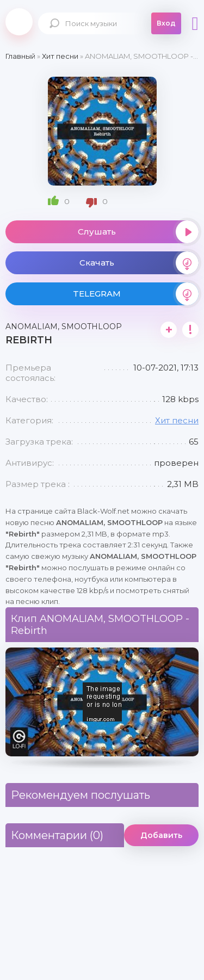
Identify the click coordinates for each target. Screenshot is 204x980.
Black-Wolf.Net (19, 22)
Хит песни (177, 420)
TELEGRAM (136, 294)
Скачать (139, 263)
